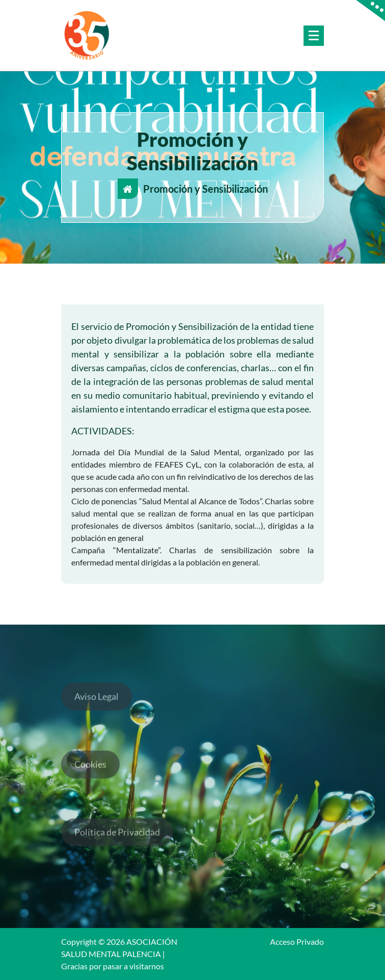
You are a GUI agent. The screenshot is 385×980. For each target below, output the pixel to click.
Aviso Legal (97, 703)
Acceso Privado (297, 942)
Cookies (90, 771)
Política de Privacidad (117, 839)
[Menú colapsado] (314, 36)
